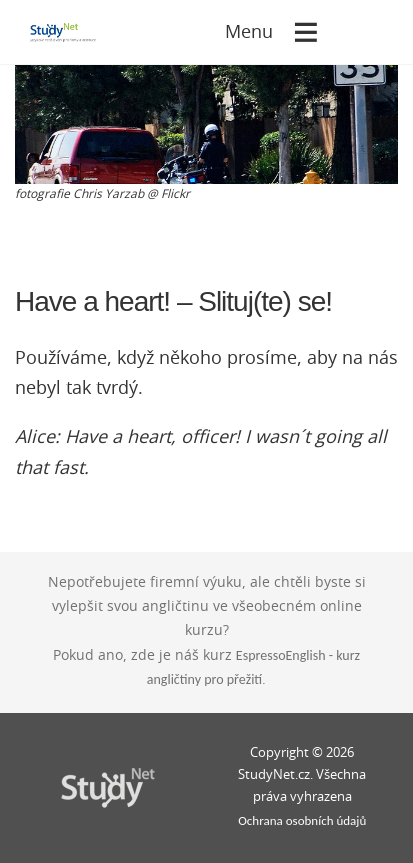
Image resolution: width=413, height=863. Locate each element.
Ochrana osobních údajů (302, 820)
